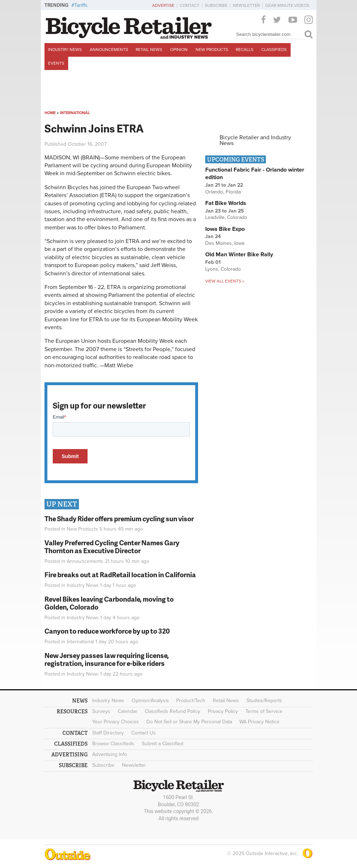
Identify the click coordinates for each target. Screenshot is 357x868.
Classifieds (274, 50)
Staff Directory (108, 733)
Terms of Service (264, 711)
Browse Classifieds (113, 744)
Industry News (65, 50)
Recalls (245, 50)
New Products (212, 50)
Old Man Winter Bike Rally (239, 255)
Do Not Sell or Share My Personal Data (189, 722)
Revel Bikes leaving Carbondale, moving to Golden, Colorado (109, 603)
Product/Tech (191, 701)
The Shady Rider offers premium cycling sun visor (119, 519)
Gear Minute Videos (287, 5)
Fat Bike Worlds (226, 203)
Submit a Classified (163, 744)
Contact (190, 5)
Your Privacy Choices (116, 722)
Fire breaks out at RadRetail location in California (120, 575)
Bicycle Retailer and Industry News (255, 140)
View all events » (225, 281)
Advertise (163, 5)
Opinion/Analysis (150, 701)
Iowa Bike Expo (225, 229)
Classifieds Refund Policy (172, 711)
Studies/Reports (264, 701)
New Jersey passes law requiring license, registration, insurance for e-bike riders (107, 659)
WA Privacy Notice (259, 722)
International (75, 113)
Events (56, 63)
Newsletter (246, 5)
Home (50, 113)
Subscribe (216, 5)
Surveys (101, 711)
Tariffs (81, 5)
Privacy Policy (223, 711)
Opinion (179, 50)
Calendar (128, 711)
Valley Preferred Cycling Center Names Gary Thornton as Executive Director (112, 547)
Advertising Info (110, 754)
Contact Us (144, 733)
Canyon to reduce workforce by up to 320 (107, 631)
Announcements (109, 50)
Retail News (149, 50)
